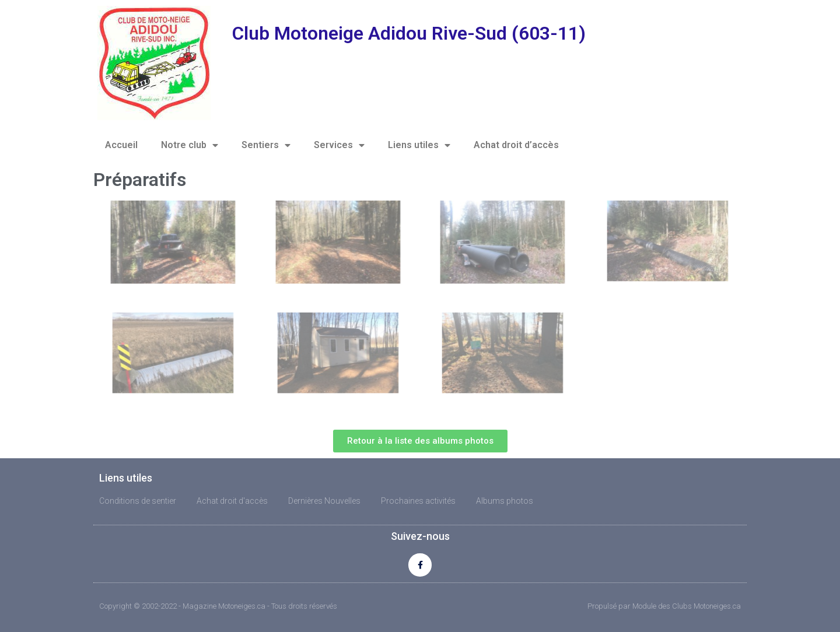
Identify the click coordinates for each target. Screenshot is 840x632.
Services (339, 145)
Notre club (190, 145)
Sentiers (266, 145)
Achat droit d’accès (516, 145)
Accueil (121, 145)
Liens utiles (419, 145)
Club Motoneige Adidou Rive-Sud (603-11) (409, 33)
